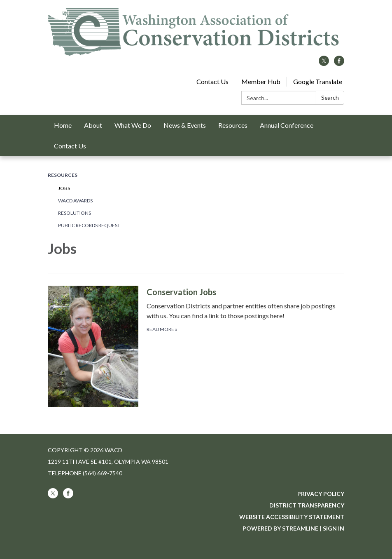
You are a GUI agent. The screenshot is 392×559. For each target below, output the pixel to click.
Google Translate (318, 81)
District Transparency (307, 505)
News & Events (185, 125)
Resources (233, 125)
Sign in (334, 528)
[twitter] (324, 63)
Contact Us (212, 81)
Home (63, 125)
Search (330, 97)
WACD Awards (75, 201)
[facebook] (339, 63)
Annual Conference (287, 125)
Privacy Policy (321, 494)
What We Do (133, 125)
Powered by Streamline (280, 528)
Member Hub (261, 81)
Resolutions (75, 213)
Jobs (64, 188)
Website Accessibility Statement (292, 517)
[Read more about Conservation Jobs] (196, 346)
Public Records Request (89, 225)
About (93, 125)
